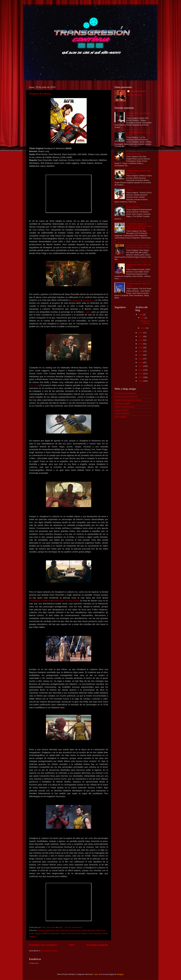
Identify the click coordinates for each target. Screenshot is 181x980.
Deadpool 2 (88, 300)
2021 (141, 336)
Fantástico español (123, 403)
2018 (141, 348)
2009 (141, 381)
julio (143, 318)
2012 (141, 370)
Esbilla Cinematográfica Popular (128, 400)
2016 (141, 355)
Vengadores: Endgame (40, 601)
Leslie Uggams (35, 933)
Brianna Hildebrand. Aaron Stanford (53, 930)
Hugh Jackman (88, 930)
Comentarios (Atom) (50, 951)
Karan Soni (100, 930)
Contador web (34, 963)
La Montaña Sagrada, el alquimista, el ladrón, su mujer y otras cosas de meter (139, 226)
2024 (141, 315)
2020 (141, 340)
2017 (141, 351)
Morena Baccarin (68, 933)
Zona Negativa (121, 417)
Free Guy (34, 385)
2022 (141, 333)
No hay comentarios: (74, 927)
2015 (141, 359)
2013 (141, 366)
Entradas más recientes (43, 945)
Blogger (120, 974)
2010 (141, 377)
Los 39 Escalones (122, 413)
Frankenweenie (133, 207)
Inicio (72, 945)
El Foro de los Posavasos (125, 393)
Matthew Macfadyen (51, 933)
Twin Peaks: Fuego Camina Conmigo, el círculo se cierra (138, 246)
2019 (141, 344)
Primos (129, 190)
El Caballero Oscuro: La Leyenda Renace (136, 153)
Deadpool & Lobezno (40, 94)
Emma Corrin (75, 930)
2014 (141, 362)
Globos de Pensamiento (125, 407)
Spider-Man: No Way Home (66, 601)
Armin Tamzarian (138, 91)
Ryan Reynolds (95, 933)
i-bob (96, 974)
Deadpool (76, 300)
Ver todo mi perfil (134, 95)
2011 (141, 374)
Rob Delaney (82, 933)
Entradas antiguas (97, 945)
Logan (87, 312)
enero (143, 328)
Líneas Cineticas (122, 410)
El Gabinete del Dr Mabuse (126, 397)
